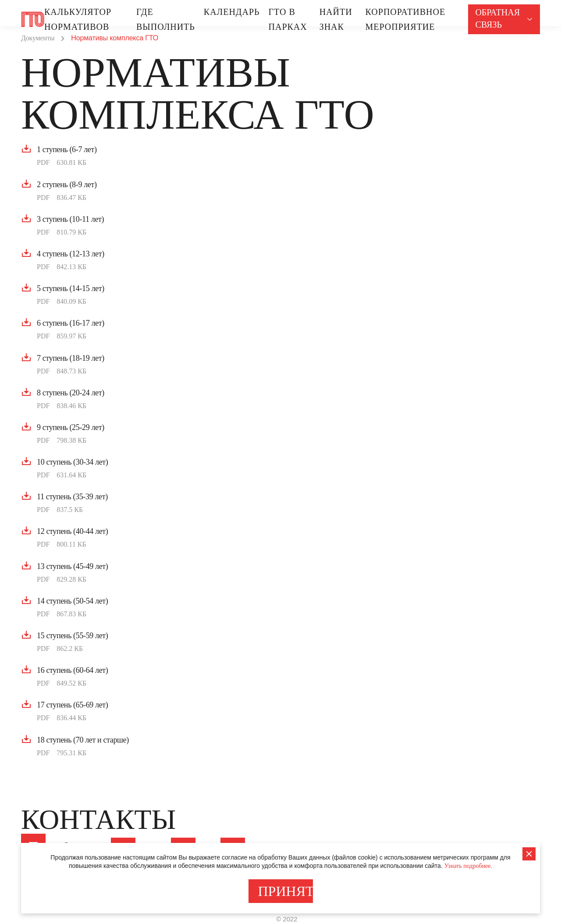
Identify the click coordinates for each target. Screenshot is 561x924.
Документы (38, 38)
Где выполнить (166, 19)
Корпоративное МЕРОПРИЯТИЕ (405, 19)
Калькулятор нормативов (78, 19)
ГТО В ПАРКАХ (288, 19)
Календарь (232, 12)
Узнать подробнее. (468, 866)
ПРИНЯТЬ (286, 891)
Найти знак (336, 19)
